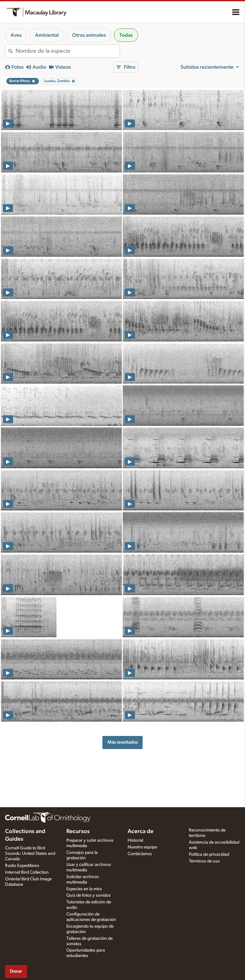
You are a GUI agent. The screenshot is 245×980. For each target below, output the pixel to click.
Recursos (78, 831)
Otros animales (89, 35)
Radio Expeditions (22, 866)
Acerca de (141, 831)
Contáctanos (140, 854)
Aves (16, 35)
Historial (135, 840)
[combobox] (68, 51)
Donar (16, 971)
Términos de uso (204, 861)
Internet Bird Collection (27, 872)
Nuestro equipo (142, 847)
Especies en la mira (84, 889)
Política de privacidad (209, 854)
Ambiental (47, 35)
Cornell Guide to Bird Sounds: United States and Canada (30, 854)
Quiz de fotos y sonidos (89, 895)
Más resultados (123, 742)
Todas (126, 35)
